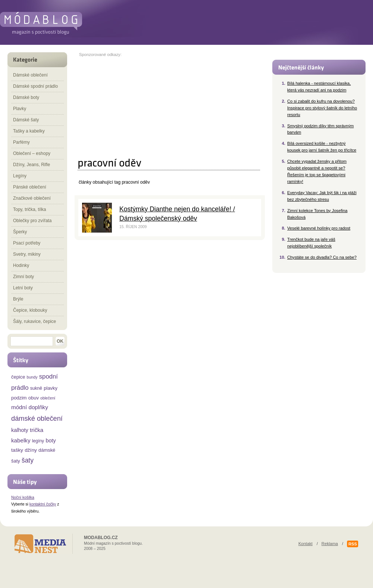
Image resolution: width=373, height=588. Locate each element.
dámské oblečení (37, 418)
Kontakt (305, 544)
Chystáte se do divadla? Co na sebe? (322, 257)
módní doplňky (30, 407)
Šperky (20, 232)
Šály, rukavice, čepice (35, 321)
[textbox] (32, 341)
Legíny (20, 176)
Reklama (330, 544)
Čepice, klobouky (30, 310)
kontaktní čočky (43, 504)
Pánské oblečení (30, 187)
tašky (17, 450)
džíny (31, 450)
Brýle (18, 299)
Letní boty (23, 288)
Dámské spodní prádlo (35, 86)
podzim (19, 398)
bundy (32, 377)
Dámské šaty (26, 120)
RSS (353, 544)
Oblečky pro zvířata (32, 221)
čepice (18, 377)
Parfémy (21, 142)
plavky (51, 388)
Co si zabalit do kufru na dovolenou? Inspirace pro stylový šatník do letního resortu (322, 108)
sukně (36, 388)
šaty (28, 460)
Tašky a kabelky (29, 131)
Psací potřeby (27, 243)
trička (37, 430)
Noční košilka (23, 497)
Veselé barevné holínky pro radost (319, 228)
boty (51, 441)
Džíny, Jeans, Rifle (32, 165)
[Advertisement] (137, 103)
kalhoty (20, 430)
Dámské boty (26, 97)
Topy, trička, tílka (29, 209)
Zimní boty (23, 277)
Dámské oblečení (30, 75)
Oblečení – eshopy (32, 153)
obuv (34, 398)
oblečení (48, 398)
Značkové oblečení (32, 198)
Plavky (20, 109)
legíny (38, 441)
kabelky (21, 440)
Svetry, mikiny (27, 254)
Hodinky (21, 265)
